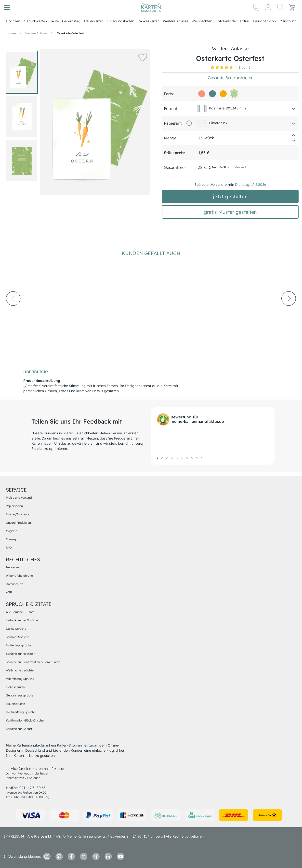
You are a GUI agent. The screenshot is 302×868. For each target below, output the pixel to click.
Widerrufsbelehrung (20, 576)
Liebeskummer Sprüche (22, 620)
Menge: (171, 138)
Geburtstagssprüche (20, 695)
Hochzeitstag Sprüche (21, 712)
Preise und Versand (19, 498)
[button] (143, 57)
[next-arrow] (289, 312)
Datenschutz (14, 584)
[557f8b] (212, 94)
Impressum (14, 567)
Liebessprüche (16, 687)
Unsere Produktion (18, 523)
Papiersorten (14, 506)
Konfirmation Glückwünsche (25, 720)
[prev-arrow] (13, 312)
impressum (14, 836)
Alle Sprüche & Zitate (20, 612)
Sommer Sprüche (18, 637)
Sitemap (11, 539)
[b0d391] (234, 94)
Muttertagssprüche (19, 645)
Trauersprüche (15, 704)
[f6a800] (223, 94)
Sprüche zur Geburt (19, 729)
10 (202, 458)
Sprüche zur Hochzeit (20, 654)
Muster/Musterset (18, 514)
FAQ (9, 548)
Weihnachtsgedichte (20, 670)
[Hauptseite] (151, 7)
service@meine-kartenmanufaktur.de (36, 769)
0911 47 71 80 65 (33, 788)
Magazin (12, 531)
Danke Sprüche (16, 629)
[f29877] (202, 94)
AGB (9, 592)
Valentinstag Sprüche (20, 679)
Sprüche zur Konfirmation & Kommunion (33, 662)
